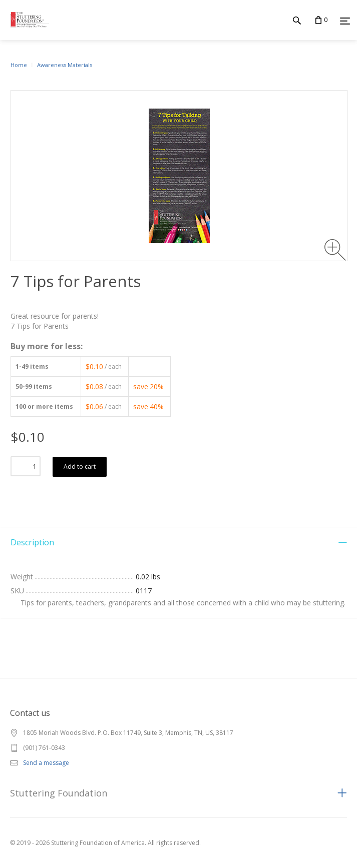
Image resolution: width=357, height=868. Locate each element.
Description (32, 542)
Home (19, 65)
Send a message (46, 763)
